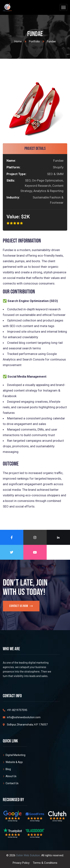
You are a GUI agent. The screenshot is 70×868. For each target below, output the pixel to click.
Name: (11, 161)
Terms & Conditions (45, 863)
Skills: (11, 180)
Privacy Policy (21, 863)
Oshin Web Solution (28, 855)
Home (18, 41)
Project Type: (16, 174)
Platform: (13, 167)
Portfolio (34, 41)
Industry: (13, 197)
